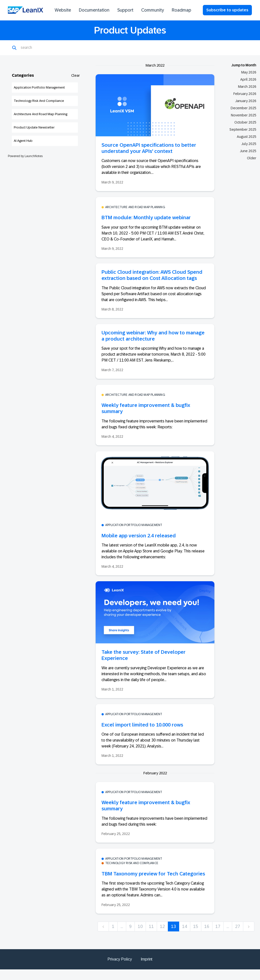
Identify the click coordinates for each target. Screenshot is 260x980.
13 (173, 926)
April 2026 (248, 79)
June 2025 (248, 151)
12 (162, 926)
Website (63, 10)
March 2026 (247, 87)
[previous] (103, 927)
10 (140, 926)
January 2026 (246, 101)
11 (151, 926)
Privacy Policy (120, 959)
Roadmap (182, 10)
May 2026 (249, 72)
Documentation (94, 10)
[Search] (45, 48)
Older (252, 158)
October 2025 (245, 122)
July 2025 (249, 144)
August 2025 (247, 137)
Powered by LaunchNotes (25, 156)
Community (153, 10)
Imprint (147, 959)
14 (185, 926)
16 (207, 926)
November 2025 (244, 115)
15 (196, 926)
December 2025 (243, 108)
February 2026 (245, 94)
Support (125, 10)
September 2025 (243, 129)
